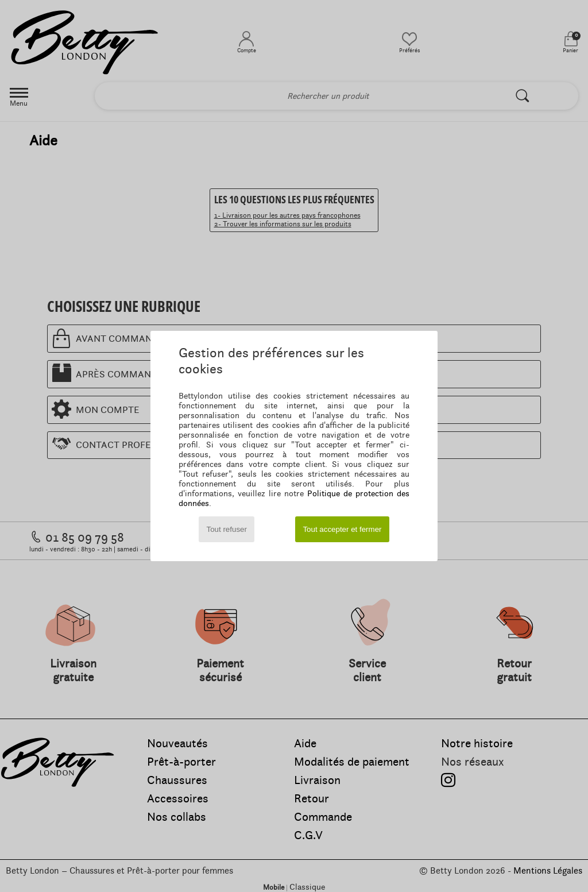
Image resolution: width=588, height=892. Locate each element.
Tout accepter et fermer (342, 529)
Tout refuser (227, 529)
